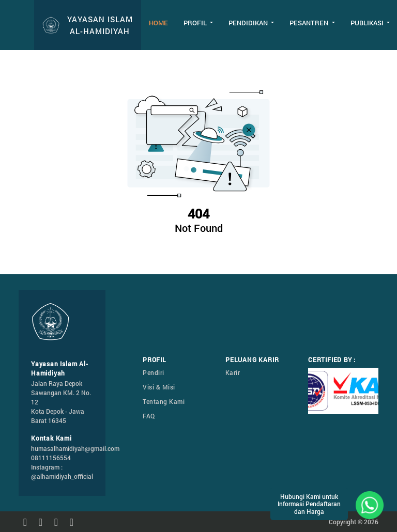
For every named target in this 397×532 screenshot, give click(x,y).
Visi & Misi (159, 387)
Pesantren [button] (310, 23)
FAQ (149, 416)
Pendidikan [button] (249, 23)
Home (158, 23)
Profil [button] (196, 23)
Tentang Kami (164, 401)
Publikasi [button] (368, 23)
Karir (233, 372)
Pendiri (154, 372)
